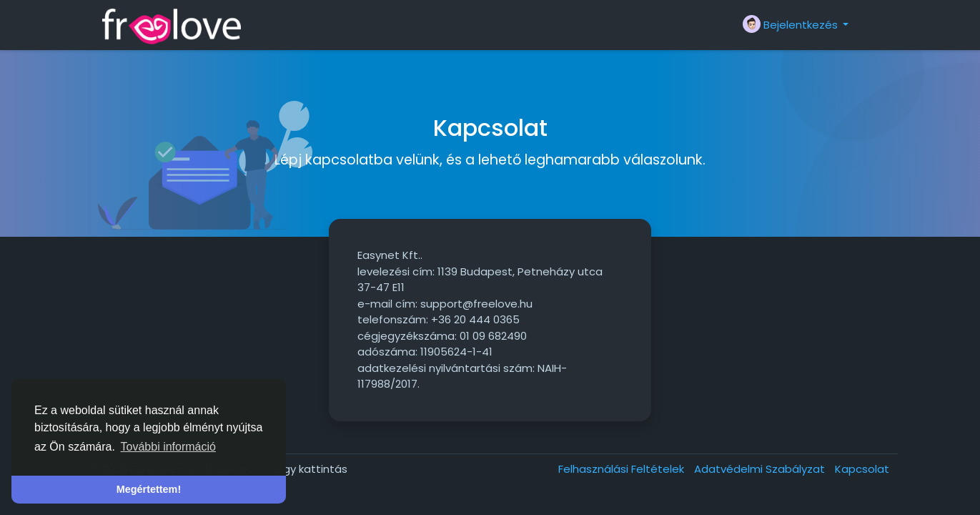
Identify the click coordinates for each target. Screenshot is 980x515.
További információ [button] (168, 447)
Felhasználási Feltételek (623, 469)
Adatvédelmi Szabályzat (761, 469)
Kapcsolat (862, 469)
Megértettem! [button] (149, 489)
